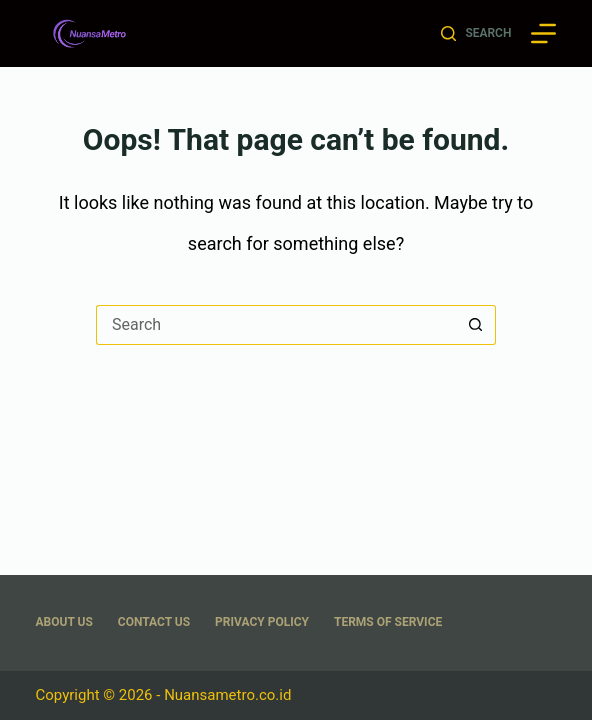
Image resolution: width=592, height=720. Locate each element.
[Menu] (543, 33)
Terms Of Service (388, 622)
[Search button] (476, 325)
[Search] (476, 34)
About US (64, 622)
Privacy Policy (262, 622)
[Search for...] (276, 325)
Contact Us (154, 622)
